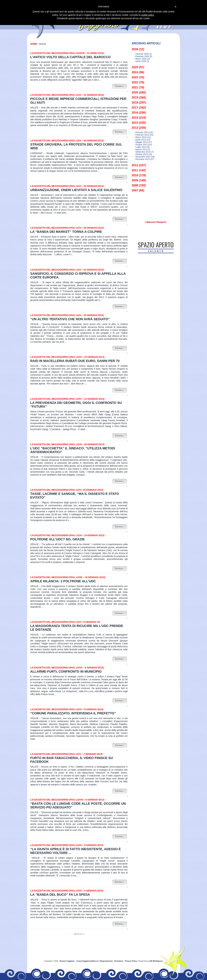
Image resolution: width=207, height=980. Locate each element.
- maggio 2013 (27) (143, 142)
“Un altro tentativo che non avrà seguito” (70, 319)
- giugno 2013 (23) (143, 145)
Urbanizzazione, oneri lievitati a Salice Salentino (76, 190)
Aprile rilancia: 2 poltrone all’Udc (63, 581)
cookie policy (147, 15)
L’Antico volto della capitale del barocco (71, 57)
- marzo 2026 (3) (142, 59)
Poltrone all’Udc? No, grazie (58, 539)
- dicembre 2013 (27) (144, 159)
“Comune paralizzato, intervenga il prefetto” (73, 713)
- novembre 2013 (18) (144, 157)
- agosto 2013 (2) (142, 149)
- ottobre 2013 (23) (143, 154)
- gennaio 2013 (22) (144, 132)
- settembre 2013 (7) (144, 152)
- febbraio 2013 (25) (144, 135)
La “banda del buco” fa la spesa (60, 895)
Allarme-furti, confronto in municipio (66, 671)
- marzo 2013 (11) (143, 137)
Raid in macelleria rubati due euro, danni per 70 (75, 361)
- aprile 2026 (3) (142, 61)
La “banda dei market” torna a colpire (66, 232)
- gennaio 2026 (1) (143, 54)
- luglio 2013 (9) (142, 147)
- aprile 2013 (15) (142, 140)
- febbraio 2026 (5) (143, 56)
